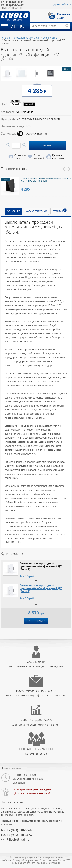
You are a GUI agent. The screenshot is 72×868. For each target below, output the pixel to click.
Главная (5, 38)
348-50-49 (12, 2)
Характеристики (36, 211)
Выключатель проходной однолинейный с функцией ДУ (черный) (46, 179)
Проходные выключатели (26, 38)
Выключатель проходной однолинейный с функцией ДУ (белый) (41, 588)
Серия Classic (50, 38)
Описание (14, 211)
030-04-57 (12, 5)
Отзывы (59, 211)
